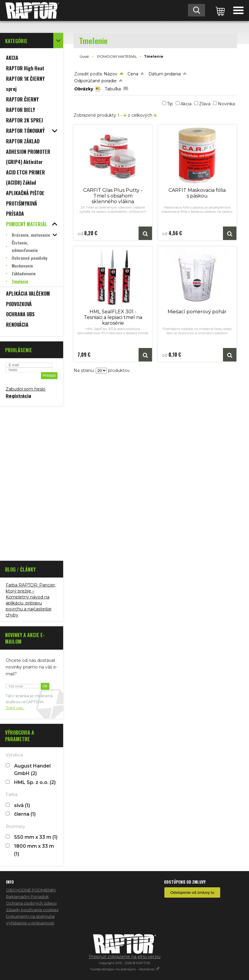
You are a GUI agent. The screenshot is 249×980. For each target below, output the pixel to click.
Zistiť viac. (15, 708)
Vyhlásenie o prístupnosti (30, 923)
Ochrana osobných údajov (31, 903)
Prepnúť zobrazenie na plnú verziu (125, 957)
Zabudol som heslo (26, 389)
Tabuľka (113, 89)
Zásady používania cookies (32, 910)
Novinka (226, 104)
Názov (111, 74)
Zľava (205, 104)
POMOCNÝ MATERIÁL (117, 56)
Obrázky (84, 89)
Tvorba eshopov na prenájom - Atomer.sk (125, 969)
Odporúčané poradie (95, 81)
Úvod (84, 56)
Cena (133, 74)
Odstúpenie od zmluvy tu (192, 892)
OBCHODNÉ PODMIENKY (31, 890)
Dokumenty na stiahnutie (30, 916)
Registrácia (18, 396)
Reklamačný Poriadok (27, 897)
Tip (170, 104)
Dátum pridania (165, 74)
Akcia (186, 104)
